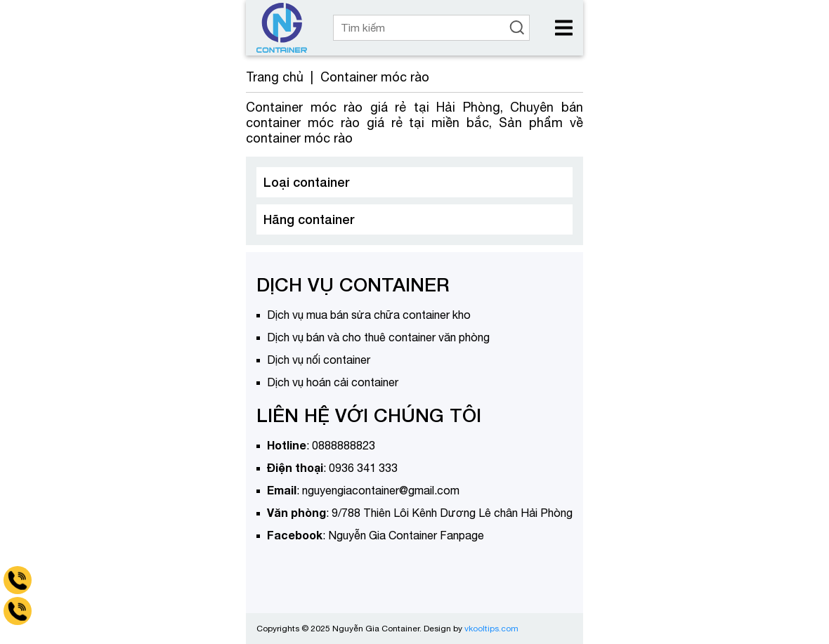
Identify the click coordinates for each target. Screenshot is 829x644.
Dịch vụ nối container (319, 360)
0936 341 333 (363, 468)
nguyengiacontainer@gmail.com (381, 490)
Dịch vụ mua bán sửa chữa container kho (369, 315)
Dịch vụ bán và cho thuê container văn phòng (378, 337)
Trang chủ (275, 77)
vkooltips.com (491, 629)
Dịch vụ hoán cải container (333, 382)
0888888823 (344, 445)
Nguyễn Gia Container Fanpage (406, 535)
